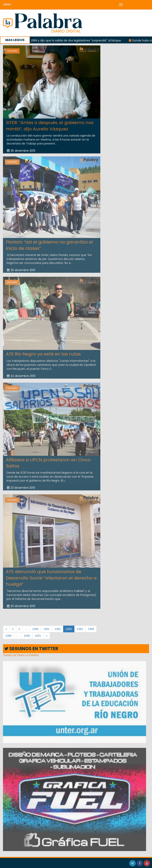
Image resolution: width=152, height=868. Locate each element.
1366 (8, 636)
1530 (27, 636)
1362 (57, 629)
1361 (46, 629)
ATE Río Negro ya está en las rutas (43, 352)
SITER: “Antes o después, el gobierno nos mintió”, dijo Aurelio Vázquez (50, 126)
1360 (35, 629)
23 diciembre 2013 (21, 485)
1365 (91, 629)
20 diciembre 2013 (21, 604)
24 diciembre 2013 (21, 373)
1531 (38, 636)
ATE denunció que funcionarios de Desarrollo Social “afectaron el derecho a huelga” (51, 576)
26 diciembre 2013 (21, 151)
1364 (80, 629)
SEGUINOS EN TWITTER (31, 649)
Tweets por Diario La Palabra (21, 655)
